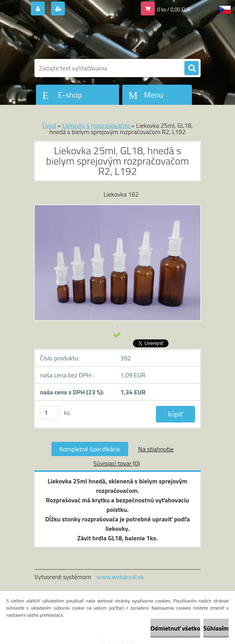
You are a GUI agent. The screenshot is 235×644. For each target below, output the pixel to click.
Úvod (49, 125)
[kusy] (50, 413)
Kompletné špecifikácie (90, 449)
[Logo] (89, 38)
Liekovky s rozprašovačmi (97, 125)
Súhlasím (216, 628)
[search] (191, 68)
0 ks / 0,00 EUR (174, 9)
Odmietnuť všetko (175, 628)
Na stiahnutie (156, 449)
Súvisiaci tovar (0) (117, 463)
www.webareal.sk (120, 577)
